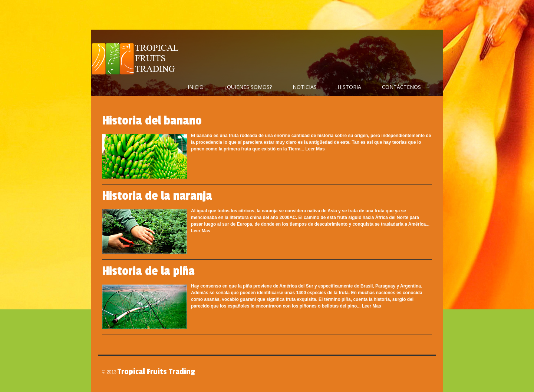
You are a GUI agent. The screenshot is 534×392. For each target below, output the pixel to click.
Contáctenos (401, 87)
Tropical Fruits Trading (137, 59)
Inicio (196, 87)
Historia (349, 87)
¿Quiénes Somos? (248, 87)
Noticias (305, 87)
